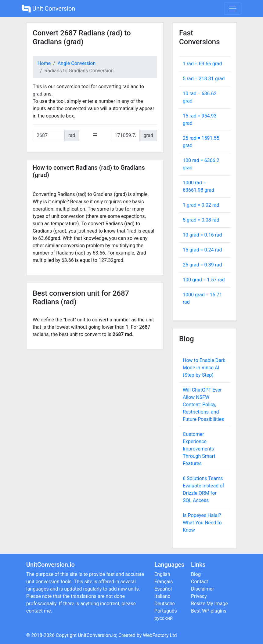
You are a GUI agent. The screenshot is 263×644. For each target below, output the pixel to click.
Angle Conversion (77, 63)
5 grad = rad (201, 220)
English (162, 574)
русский (164, 618)
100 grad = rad (204, 280)
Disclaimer (202, 589)
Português (166, 611)
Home (44, 63)
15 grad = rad (202, 250)
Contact (200, 582)
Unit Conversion (48, 9)
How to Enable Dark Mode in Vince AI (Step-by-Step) (204, 368)
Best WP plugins (209, 611)
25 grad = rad (202, 265)
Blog (196, 574)
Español (163, 589)
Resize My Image (209, 604)
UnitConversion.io (97, 635)
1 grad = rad (201, 205)
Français (164, 582)
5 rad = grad (204, 79)
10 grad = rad (202, 235)
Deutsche (165, 604)
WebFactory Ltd (160, 635)
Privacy (199, 596)
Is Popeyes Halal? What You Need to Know (202, 523)
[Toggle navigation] (233, 9)
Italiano (162, 596)
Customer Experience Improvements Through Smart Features (199, 449)
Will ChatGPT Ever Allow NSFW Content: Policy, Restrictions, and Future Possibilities (203, 405)
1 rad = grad (202, 64)
